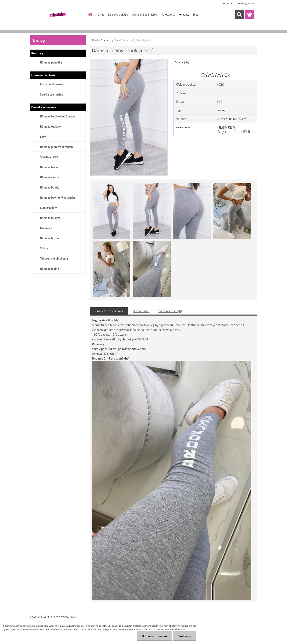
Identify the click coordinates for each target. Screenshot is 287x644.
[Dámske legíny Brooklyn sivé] (129, 61)
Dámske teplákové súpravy (57, 116)
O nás (101, 14)
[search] (239, 15)
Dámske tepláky (50, 127)
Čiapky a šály (48, 208)
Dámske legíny (50, 269)
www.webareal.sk (67, 616)
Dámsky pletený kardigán (56, 147)
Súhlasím (185, 636)
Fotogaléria (168, 14)
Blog (196, 14)
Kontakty (184, 14)
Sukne (44, 248)
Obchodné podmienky (145, 14)
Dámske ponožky (51, 62)
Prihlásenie (229, 3)
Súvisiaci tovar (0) (170, 311)
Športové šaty (49, 157)
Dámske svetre (50, 177)
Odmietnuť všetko (154, 636)
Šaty (43, 137)
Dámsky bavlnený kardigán (57, 198)
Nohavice (46, 228)
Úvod (95, 40)
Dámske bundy (50, 187)
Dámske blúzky (50, 238)
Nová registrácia (246, 3)
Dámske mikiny (50, 218)
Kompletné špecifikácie (109, 311)
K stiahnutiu (141, 311)
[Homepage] (90, 15)
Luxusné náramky (51, 84)
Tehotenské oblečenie (54, 258)
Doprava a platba (118, 14)
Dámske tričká (49, 167)
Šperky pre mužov (52, 94)
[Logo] (57, 15)
